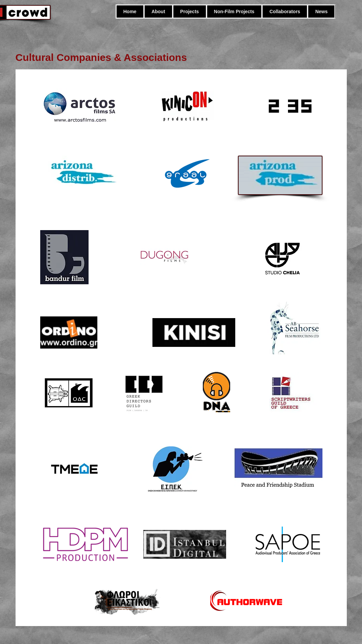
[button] (234, 12)
